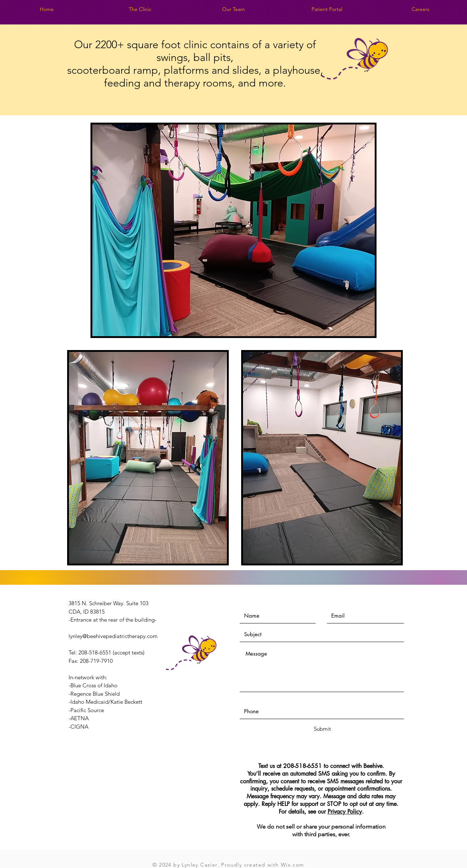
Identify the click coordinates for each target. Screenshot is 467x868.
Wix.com (293, 865)
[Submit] (322, 729)
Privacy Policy (345, 812)
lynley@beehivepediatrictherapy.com (113, 636)
